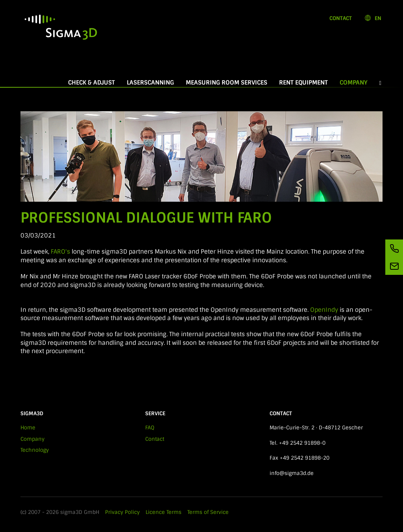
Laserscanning (150, 83)
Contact (341, 18)
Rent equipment (303, 83)
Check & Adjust (92, 83)
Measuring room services (226, 83)
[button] (380, 83)
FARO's (61, 252)
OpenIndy (324, 310)
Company (357, 83)
